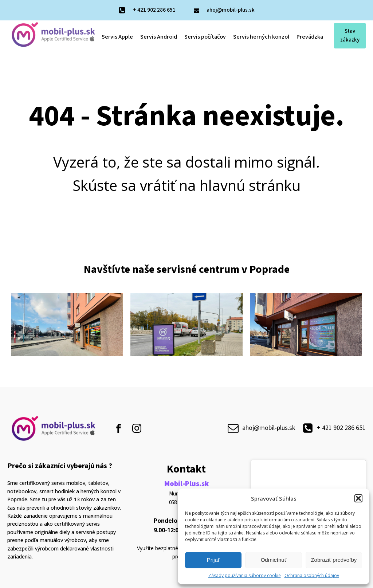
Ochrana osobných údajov (312, 575)
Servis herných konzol (261, 37)
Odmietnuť (274, 560)
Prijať (213, 560)
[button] (358, 498)
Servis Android (159, 37)
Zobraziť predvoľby (334, 560)
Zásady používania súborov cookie (245, 575)
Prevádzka (310, 37)
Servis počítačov (205, 37)
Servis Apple (117, 37)
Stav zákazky (350, 36)
